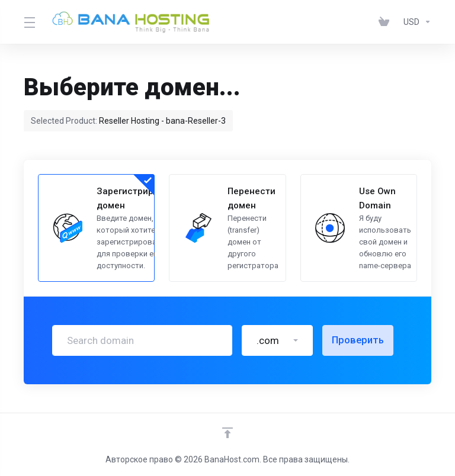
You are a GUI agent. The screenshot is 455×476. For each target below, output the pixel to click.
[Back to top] (227, 433)
